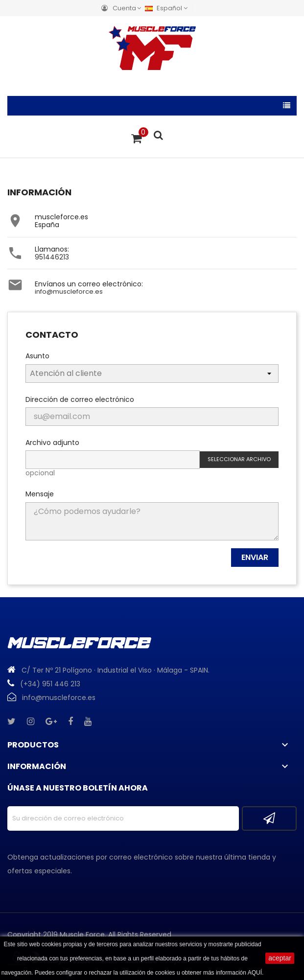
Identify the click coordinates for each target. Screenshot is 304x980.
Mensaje (40, 493)
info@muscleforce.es (69, 292)
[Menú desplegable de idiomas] (169, 8)
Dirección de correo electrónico (80, 399)
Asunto (37, 355)
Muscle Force (82, 934)
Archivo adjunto (52, 442)
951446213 (52, 257)
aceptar (280, 958)
